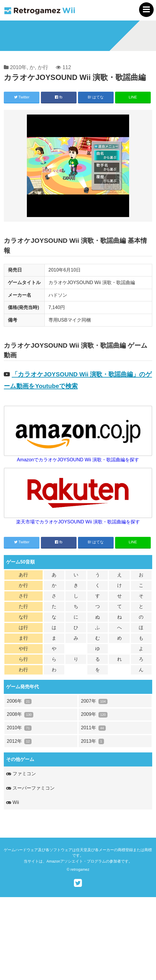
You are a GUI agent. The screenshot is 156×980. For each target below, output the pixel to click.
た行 (23, 606)
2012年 (19, 741)
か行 (43, 67)
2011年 (93, 728)
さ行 (23, 596)
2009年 (94, 714)
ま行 (23, 638)
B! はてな (96, 97)
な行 (23, 617)
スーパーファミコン (30, 788)
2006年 (19, 701)
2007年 (94, 701)
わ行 (23, 670)
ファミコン (21, 774)
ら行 (23, 659)
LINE (133, 97)
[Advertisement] (78, 938)
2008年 (20, 714)
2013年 (92, 741)
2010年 (18, 67)
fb (59, 97)
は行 (23, 628)
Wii (13, 802)
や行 (23, 649)
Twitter (22, 97)
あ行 (23, 575)
